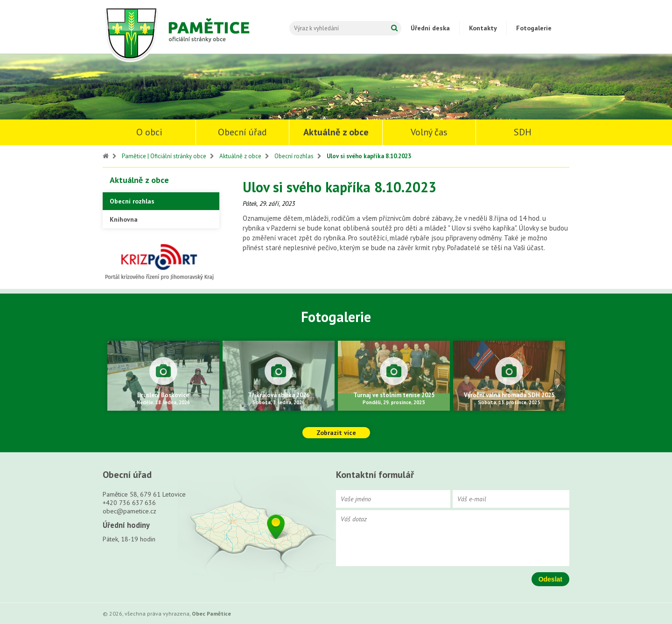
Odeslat (550, 579)
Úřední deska (430, 28)
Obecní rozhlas (294, 156)
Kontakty (483, 28)
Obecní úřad (242, 132)
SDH (523, 132)
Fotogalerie (534, 28)
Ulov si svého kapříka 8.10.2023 (369, 156)
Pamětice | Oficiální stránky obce (164, 156)
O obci (149, 132)
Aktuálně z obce (336, 132)
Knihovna (124, 219)
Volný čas (429, 132)
